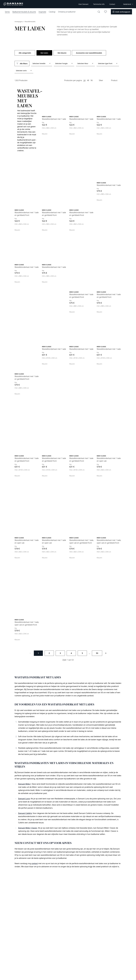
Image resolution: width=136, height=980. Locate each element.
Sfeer (101, 80)
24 (84, 80)
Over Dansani (83, 4)
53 (97, 653)
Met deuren (62, 53)
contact (35, 863)
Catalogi (52, 12)
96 (92, 80)
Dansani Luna (24, 799)
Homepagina (19, 22)
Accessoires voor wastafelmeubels (89, 53)
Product (114, 80)
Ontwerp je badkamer (67, 12)
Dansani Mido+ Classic (28, 828)
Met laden (44, 53)
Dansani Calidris (25, 813)
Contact (112, 4)
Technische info (99, 4)
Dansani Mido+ (24, 784)
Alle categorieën (25, 53)
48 (88, 80)
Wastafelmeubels (30, 22)
